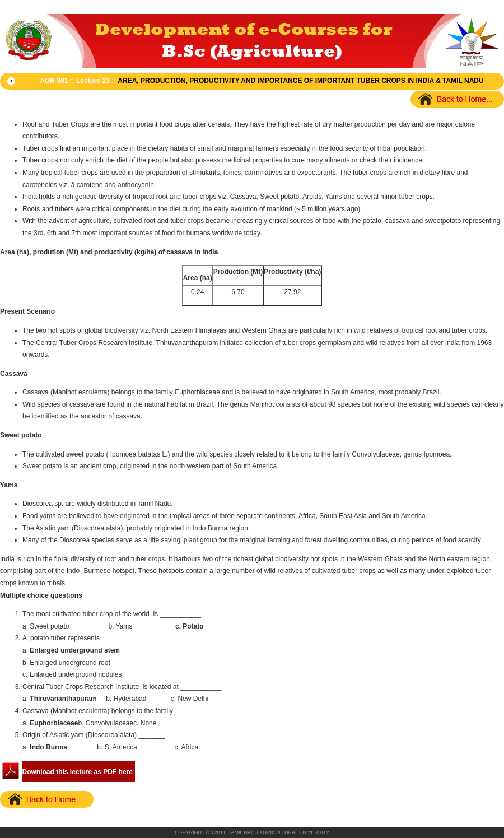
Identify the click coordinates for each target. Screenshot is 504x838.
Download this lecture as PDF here (78, 772)
